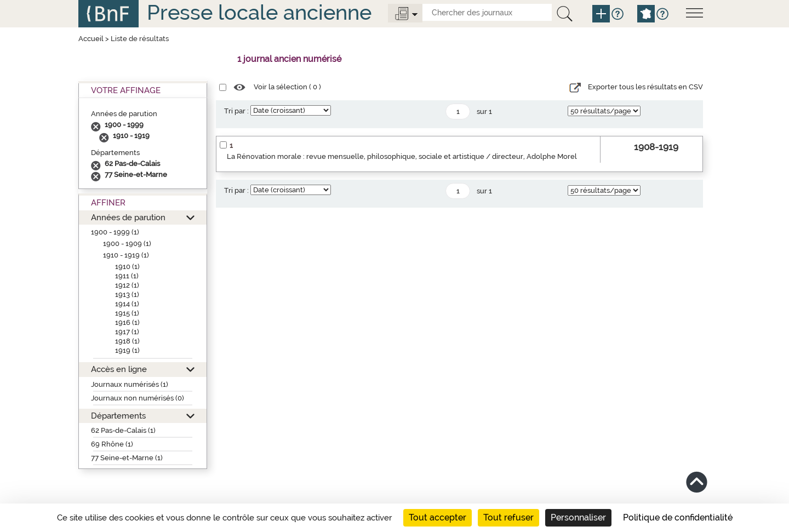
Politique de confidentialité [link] (678, 517)
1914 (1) (127, 304)
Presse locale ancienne (259, 12)
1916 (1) (127, 322)
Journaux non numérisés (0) (138, 398)
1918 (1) (127, 341)
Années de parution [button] (128, 217)
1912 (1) (127, 285)
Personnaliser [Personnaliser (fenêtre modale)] (578, 517)
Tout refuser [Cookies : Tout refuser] (508, 517)
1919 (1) (127, 350)
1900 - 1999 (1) (115, 232)
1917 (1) (127, 332)
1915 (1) (127, 313)
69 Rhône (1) (112, 444)
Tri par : (236, 111)
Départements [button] (118, 416)
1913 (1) (127, 294)
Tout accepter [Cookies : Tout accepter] (438, 517)
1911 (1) (127, 276)
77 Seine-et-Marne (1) (127, 458)
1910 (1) (127, 267)
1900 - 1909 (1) (127, 244)
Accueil (91, 39)
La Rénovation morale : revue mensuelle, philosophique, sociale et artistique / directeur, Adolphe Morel (402, 156)
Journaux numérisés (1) (130, 384)
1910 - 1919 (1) (126, 255)
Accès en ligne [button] (119, 369)
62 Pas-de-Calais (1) (123, 430)
